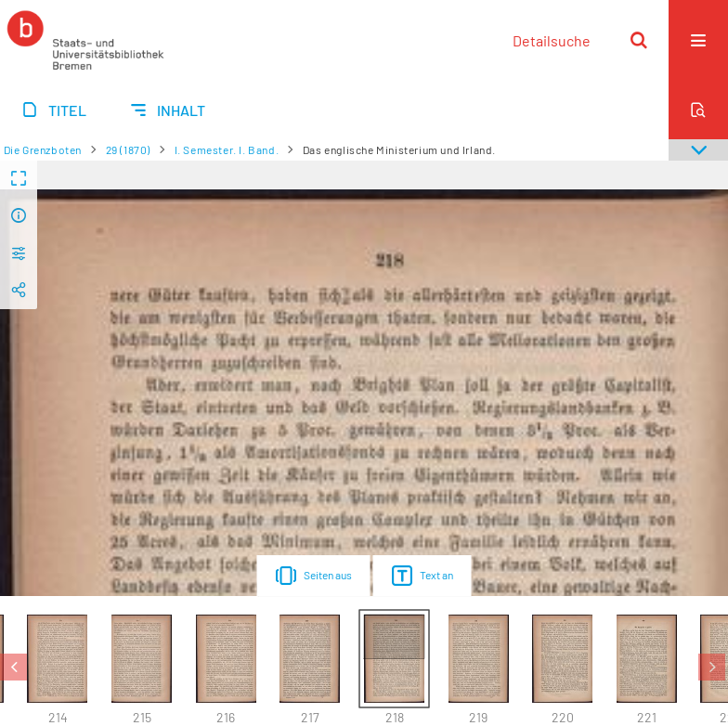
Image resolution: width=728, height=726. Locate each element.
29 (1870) (128, 149)
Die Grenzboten (43, 149)
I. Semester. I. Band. (227, 149)
